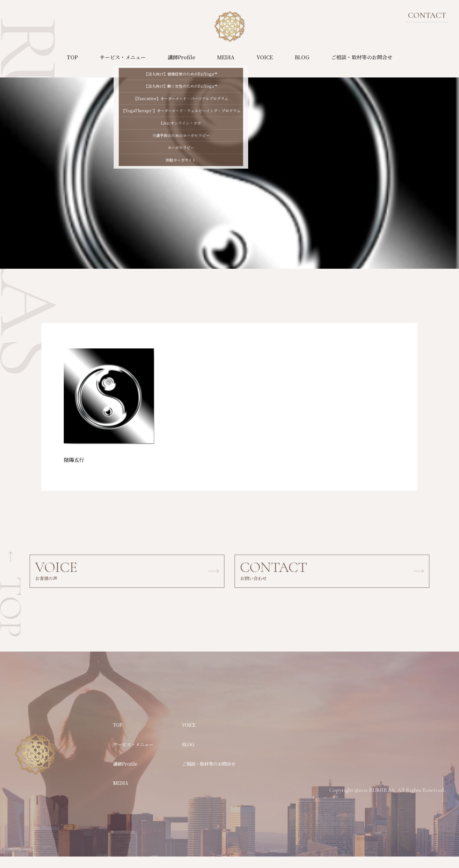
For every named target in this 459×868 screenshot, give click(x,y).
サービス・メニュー (123, 57)
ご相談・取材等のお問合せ (362, 57)
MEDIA (226, 57)
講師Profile (181, 57)
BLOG (302, 57)
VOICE (265, 57)
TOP (72, 57)
